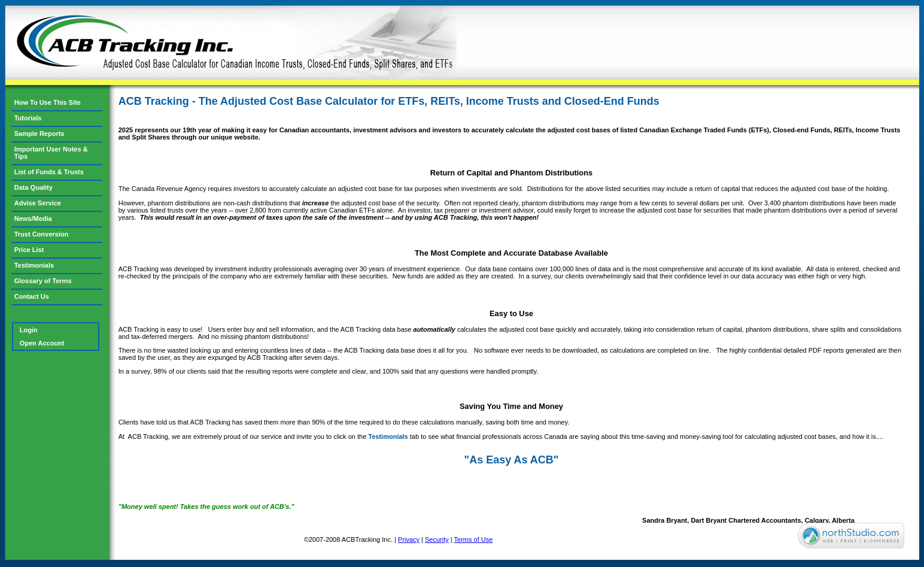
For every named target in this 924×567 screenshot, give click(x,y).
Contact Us (32, 296)
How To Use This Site (48, 102)
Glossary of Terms (43, 281)
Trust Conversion (41, 234)
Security (437, 539)
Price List (29, 250)
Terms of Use (474, 539)
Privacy (409, 539)
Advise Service (38, 203)
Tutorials (28, 118)
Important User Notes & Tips (51, 153)
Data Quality (34, 187)
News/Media (33, 219)
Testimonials (388, 436)
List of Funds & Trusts (49, 172)
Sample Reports (39, 134)
